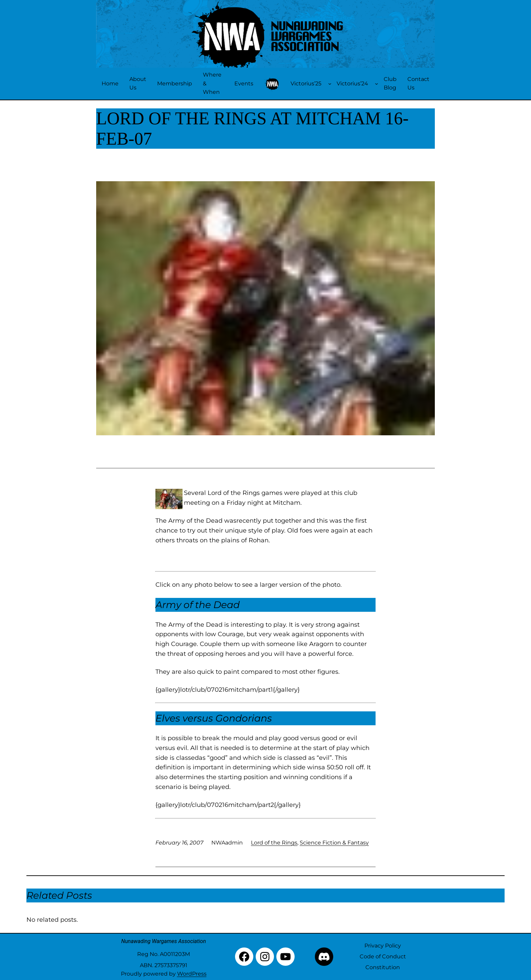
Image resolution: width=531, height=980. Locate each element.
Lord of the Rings (274, 843)
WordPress (192, 974)
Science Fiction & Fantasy (334, 843)
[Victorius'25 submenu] (330, 84)
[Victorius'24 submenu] (377, 84)
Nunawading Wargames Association (164, 941)
